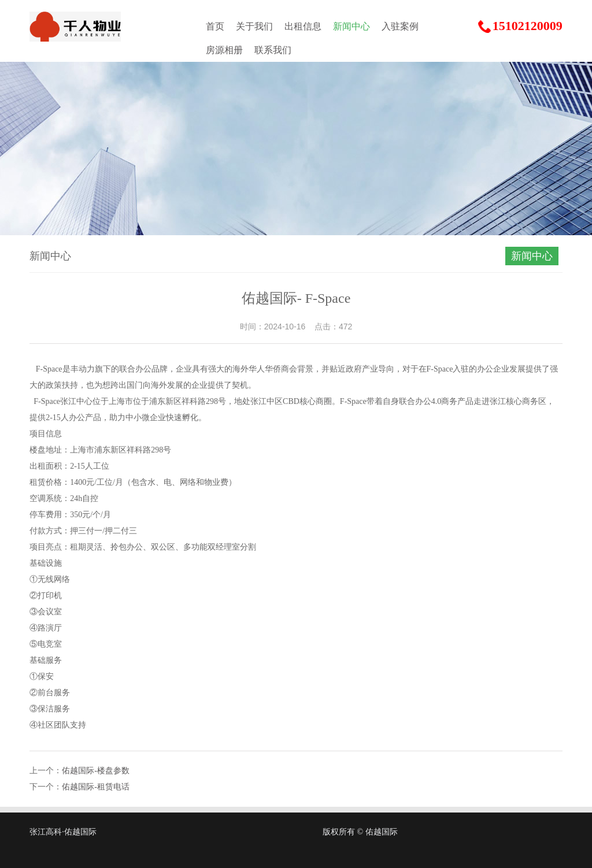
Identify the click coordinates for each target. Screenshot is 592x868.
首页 (215, 26)
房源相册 (224, 50)
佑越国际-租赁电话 (96, 787)
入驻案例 (400, 26)
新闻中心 (351, 26)
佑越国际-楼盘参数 (96, 771)
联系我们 (273, 50)
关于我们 (254, 26)
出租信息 (303, 26)
